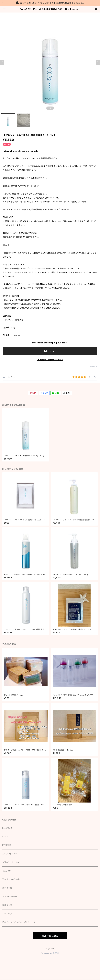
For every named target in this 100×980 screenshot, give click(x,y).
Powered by (50, 953)
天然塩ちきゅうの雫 (11, 879)
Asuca (5, 836)
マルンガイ (7, 871)
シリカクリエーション (11, 862)
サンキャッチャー (10, 896)
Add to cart (50, 351)
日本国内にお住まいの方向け (50, 360)
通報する (94, 367)
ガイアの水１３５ (10, 854)
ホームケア (7, 914)
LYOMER (7, 845)
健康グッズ (7, 905)
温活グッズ (7, 888)
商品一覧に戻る (50, 936)
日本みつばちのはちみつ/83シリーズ (19, 922)
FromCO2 (7, 828)
